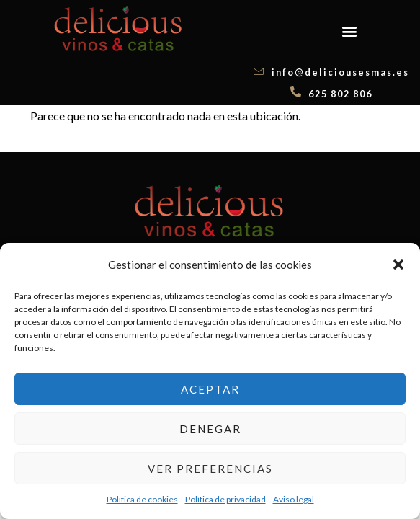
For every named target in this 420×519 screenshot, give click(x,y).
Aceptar (210, 389)
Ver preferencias (210, 469)
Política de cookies (142, 499)
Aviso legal (294, 499)
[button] (398, 265)
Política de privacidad (225, 499)
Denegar (210, 429)
